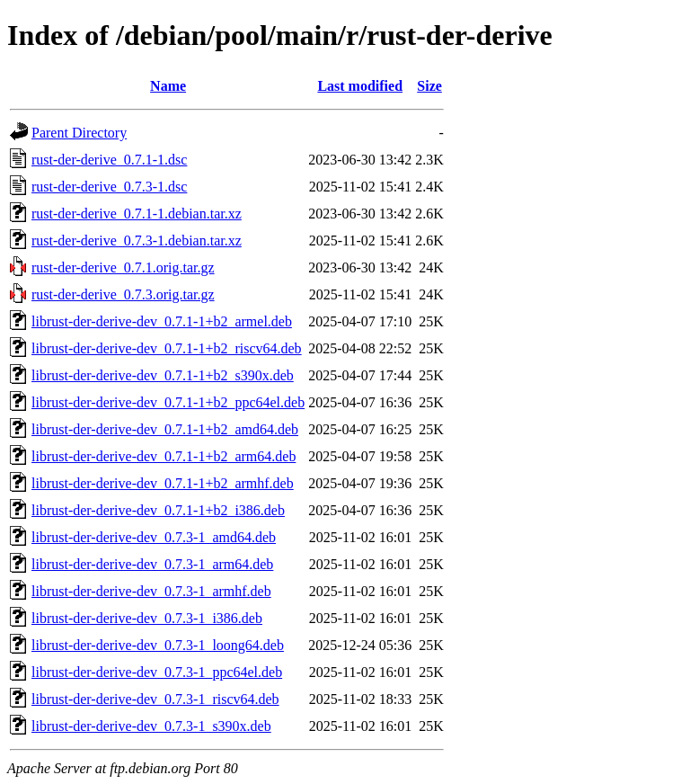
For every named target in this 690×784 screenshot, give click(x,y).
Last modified (360, 86)
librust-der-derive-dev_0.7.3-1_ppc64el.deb (157, 672)
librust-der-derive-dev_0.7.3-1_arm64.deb (152, 564)
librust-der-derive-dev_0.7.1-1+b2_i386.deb (158, 510)
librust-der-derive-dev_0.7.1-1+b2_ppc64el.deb (168, 402)
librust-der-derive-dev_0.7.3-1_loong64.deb (158, 645)
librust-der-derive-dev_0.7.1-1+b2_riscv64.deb (167, 348)
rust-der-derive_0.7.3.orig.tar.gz (123, 294)
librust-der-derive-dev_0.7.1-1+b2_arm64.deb (164, 456)
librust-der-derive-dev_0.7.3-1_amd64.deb (154, 537)
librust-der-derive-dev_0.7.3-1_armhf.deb (151, 591)
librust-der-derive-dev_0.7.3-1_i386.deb (147, 618)
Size (429, 86)
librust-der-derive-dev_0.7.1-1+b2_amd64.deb (165, 429)
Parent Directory (79, 133)
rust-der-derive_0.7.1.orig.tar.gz (123, 267)
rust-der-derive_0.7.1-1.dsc (109, 160)
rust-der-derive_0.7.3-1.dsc (109, 187)
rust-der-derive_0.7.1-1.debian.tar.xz (137, 214)
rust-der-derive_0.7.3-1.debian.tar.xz (137, 241)
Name (168, 86)
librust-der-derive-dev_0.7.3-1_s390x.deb (151, 726)
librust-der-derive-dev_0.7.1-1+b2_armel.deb (162, 321)
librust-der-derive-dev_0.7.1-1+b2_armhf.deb (163, 483)
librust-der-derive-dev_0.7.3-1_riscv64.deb (155, 699)
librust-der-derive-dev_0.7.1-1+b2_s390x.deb (163, 375)
